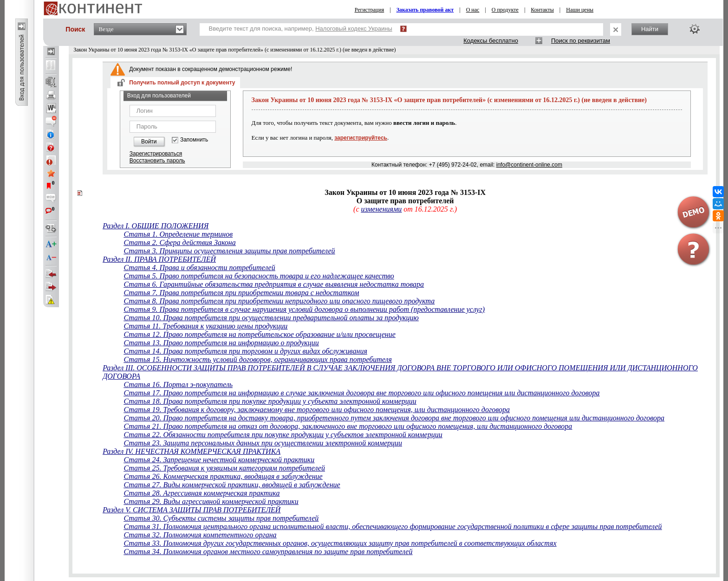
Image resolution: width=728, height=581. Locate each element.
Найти (650, 29)
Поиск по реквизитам (581, 41)
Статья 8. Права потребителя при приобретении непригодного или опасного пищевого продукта (279, 301)
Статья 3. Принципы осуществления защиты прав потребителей (229, 251)
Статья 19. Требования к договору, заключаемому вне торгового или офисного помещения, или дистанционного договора (316, 410)
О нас (473, 10)
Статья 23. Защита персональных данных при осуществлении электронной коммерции (263, 443)
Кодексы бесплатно (491, 41)
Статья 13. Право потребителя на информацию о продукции (221, 343)
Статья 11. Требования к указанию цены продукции (205, 326)
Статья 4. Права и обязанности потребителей (199, 268)
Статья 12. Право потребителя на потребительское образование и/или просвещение (259, 334)
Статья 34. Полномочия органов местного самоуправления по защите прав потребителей (268, 552)
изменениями (381, 209)
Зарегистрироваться (156, 154)
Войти (149, 142)
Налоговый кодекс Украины (354, 29)
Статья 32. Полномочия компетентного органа (200, 535)
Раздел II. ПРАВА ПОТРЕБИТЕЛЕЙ (159, 259)
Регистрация (370, 10)
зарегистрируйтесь (361, 138)
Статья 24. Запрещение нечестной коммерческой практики (219, 460)
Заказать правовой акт (425, 10)
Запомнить (194, 140)
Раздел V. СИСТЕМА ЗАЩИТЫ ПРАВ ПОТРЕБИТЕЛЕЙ (192, 510)
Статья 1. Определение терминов (178, 234)
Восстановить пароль (157, 161)
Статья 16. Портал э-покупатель (178, 384)
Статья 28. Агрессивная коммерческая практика (201, 493)
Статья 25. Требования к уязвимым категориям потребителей (224, 468)
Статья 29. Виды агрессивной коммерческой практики (211, 501)
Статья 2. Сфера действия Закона (179, 242)
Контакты (542, 10)
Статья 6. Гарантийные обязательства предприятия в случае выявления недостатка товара (274, 284)
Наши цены (580, 10)
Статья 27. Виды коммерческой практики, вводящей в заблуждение (232, 485)
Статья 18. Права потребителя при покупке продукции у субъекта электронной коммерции (270, 401)
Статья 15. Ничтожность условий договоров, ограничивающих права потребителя (257, 359)
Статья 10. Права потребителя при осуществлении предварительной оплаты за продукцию (271, 318)
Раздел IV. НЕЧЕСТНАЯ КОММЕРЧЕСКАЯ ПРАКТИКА (192, 451)
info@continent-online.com (529, 165)
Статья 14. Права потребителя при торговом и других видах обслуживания (245, 351)
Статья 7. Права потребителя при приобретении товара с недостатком (241, 293)
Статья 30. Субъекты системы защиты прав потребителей (221, 518)
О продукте (505, 10)
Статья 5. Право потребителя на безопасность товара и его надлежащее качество (259, 276)
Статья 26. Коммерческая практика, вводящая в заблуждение (223, 476)
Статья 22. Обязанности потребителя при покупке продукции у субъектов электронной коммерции (283, 435)
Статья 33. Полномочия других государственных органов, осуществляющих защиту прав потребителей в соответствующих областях (340, 543)
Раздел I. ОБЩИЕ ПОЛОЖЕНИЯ (156, 226)
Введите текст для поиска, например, (301, 29)
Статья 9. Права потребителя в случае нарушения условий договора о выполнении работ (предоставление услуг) (304, 309)
